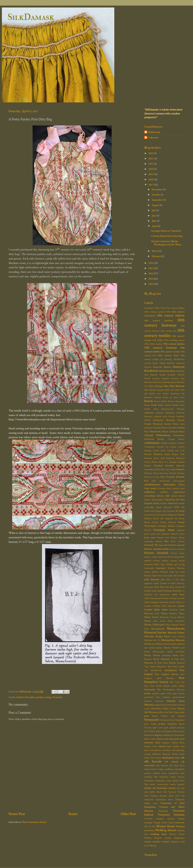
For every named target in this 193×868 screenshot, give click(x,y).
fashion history (178, 496)
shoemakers (168, 758)
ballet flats (157, 382)
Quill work (158, 728)
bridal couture (165, 405)
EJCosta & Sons (152, 477)
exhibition (150, 492)
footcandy (160, 515)
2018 (151, 179)
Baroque (159, 386)
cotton (173, 447)
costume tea (163, 447)
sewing (48, 697)
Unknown (153, 138)
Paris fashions (163, 697)
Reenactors (149, 735)
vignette (171, 819)
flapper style (161, 511)
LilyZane (157, 606)
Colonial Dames (177, 432)
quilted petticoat (177, 728)
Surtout (181, 777)
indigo (147, 572)
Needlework (156, 670)
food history (150, 515)
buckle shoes (151, 409)
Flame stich (149, 511)
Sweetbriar (149, 781)
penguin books (160, 705)
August (156, 205)
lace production (162, 595)
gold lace (156, 534)
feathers (164, 503)
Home (73, 814)
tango (169, 781)
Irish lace (174, 572)
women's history (170, 842)
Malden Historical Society (164, 617)
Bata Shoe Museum (174, 386)
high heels (163, 545)
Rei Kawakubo (178, 735)
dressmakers (150, 469)
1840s (168, 312)
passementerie (178, 697)
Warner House (165, 826)
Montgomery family (163, 652)
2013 (151, 279)
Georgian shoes (164, 530)
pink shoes (151, 716)
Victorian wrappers (154, 819)
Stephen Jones (160, 773)
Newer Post (17, 814)
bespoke (161, 390)
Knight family (150, 591)
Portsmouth (151, 720)
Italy (165, 576)
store (182, 773)
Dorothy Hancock (175, 466)
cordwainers (152, 443)
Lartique (173, 598)
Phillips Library (169, 709)
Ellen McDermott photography (168, 481)
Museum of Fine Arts (173, 659)
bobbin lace (155, 394)
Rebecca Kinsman (164, 731)
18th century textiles (164, 333)
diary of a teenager (168, 462)
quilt (166, 728)
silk (183, 758)
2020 (151, 169)
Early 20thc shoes (163, 469)
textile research (177, 784)
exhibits (164, 492)
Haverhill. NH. (151, 545)
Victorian (57, 697)
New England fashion (167, 674)
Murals (156, 659)
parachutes (149, 697)
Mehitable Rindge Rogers (157, 636)
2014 (151, 273)
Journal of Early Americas (172, 583)
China (175, 424)
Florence (171, 511)
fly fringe (180, 511)
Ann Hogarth (151, 375)
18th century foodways (159, 321)
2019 (151, 174)
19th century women (170, 352)
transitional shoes (164, 800)
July (154, 210)
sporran (148, 773)
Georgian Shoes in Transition (166, 231)
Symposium (160, 781)
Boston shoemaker (176, 401)
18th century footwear (164, 323)
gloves (147, 534)
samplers (166, 743)
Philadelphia (156, 709)
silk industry (162, 765)
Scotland (166, 750)
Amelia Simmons (167, 363)
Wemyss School (177, 834)
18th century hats (168, 331)
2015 (151, 268)
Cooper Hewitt (176, 439)
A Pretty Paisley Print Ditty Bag (167, 236)
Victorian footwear (171, 815)
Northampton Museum (174, 690)
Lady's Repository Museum (156, 598)
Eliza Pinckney (168, 477)
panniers (156, 693)
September (158, 200)
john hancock (152, 579)
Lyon (157, 613)
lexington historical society (163, 602)
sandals (176, 746)
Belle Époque (150, 390)
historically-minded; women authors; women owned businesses (164, 561)
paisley (40, 697)
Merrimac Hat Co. (153, 640)
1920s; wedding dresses (174, 340)
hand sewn (150, 538)
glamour (181, 530)
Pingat (177, 712)
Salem (158, 743)
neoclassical (171, 670)
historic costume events (156, 549)
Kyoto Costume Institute (169, 591)
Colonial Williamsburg (157, 435)
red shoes (180, 731)
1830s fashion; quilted (154, 312)
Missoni (167, 648)
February (157, 256)
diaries (155, 462)
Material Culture (176, 633)
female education (164, 507)
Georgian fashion (166, 526)
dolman (181, 462)
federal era (173, 503)
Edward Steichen (177, 473)
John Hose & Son (170, 580)
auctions (156, 378)
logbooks (172, 606)
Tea (146, 784)
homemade (149, 568)
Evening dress (164, 488)
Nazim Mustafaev (158, 667)
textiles (148, 788)
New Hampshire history (164, 680)
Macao (164, 613)
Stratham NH (151, 777)
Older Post (128, 814)
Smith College (157, 769)
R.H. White (150, 731)
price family (150, 724)
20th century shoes (168, 355)
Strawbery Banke (168, 777)
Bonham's (148, 397)
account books (151, 363)
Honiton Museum (176, 568)
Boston (149, 401)
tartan (175, 781)
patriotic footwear (154, 701)
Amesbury (180, 371)
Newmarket (150, 690)
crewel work (159, 451)
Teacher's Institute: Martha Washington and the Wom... (167, 243)
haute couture (178, 541)
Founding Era (171, 515)
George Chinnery (168, 522)
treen (155, 803)
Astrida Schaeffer (167, 375)
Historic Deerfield (156, 553)
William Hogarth (153, 838)
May (154, 221)
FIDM (177, 507)
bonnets (158, 397)
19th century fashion (174, 344)
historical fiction (166, 557)
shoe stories (156, 758)
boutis (147, 405)
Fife (183, 507)
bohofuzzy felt (178, 394)
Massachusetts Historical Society (164, 630)
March (155, 251)
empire (154, 488)
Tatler (182, 781)
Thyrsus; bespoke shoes (162, 796)
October (156, 195)
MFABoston (150, 644)
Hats (166, 541)
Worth (153, 846)
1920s (160, 340)
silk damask (171, 762)
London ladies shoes (156, 610)
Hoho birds (160, 564)
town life (180, 796)
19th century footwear (161, 348)
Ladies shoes (178, 595)
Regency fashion (163, 735)
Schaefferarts (156, 750)
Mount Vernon (152, 655)
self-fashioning (178, 750)
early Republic (178, 469)
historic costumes (177, 549)
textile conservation (159, 784)
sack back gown (172, 739)
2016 (151, 263)
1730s (157, 308)
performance (173, 705)
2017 (151, 185)
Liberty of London (26, 697)
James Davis (173, 576)
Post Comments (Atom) (34, 822)
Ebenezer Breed (151, 473)
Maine (147, 617)
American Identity (162, 367)
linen (164, 606)
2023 (151, 153)
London (181, 606)
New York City (177, 682)
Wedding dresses (166, 830)
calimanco (149, 413)
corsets (164, 443)
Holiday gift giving (175, 564)
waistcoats (180, 823)
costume (172, 443)
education (164, 473)
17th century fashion (175, 308)
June (154, 216)
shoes (177, 758)
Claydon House (160, 428)
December (157, 189)
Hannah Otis (163, 538)
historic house (178, 553)
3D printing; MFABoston (173, 359)
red (174, 731)
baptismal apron (169, 382)
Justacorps (149, 587)
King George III (177, 587)
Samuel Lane (165, 746)
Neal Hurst (173, 667)
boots (182, 397)
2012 (151, 284)
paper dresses (178, 693)
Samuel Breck (178, 743)
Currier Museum (153, 454)
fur (176, 519)
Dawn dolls (159, 458)
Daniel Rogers (171, 454)
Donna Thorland (153, 466)
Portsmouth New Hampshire (172, 720)
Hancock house (178, 534)
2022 (151, 158)
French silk (158, 519)
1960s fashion (156, 344)
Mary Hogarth (172, 625)
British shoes (179, 405)
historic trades (151, 557)
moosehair (180, 652)
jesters (182, 576)
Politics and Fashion (173, 716)
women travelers (152, 842)
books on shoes (171, 397)
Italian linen (157, 576)
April (155, 226)
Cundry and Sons (176, 451)
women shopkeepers (175, 838)
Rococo (160, 739)
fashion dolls (163, 496)
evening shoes (178, 488)
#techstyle (149, 308)
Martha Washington (154, 625)
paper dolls (166, 693)
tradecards (149, 800)
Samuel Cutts (151, 746)
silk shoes (174, 765)
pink (182, 712)
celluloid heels (160, 416)
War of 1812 (150, 827)
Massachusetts (158, 629)
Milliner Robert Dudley (166, 644)
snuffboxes (169, 769)
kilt (167, 587)
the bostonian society (164, 788)
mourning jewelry (170, 655)
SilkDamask (31, 17)
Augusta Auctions (170, 378)
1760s (163, 308)
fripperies (169, 519)
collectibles (172, 428)
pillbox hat (163, 712)
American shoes (167, 371)
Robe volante (150, 739)
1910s (154, 340)
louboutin (174, 610)
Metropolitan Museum (173, 640)
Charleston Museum (164, 420)
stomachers (174, 773)
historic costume (177, 545)
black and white (172, 390)
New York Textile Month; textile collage (164, 686)
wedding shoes (159, 834)
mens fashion (178, 636)
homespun (161, 568)
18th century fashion (171, 315)
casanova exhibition (165, 413)
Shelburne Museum (161, 754)
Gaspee (155, 522)
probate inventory (168, 724)
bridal (154, 405)
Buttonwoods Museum (173, 409)
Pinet (171, 712)
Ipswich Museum (160, 572)
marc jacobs (159, 621)
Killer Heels (159, 587)
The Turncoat (170, 792)
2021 (151, 164)
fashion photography (154, 500)
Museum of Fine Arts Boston (160, 663)
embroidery (169, 484)
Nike (159, 690)
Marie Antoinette (176, 621)
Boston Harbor (161, 401)
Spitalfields (180, 769)
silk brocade (153, 761)
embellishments (152, 484)
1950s (147, 344)
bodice (166, 394)
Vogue (171, 823)
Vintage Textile (160, 823)
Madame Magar (177, 613)
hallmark (165, 534)
